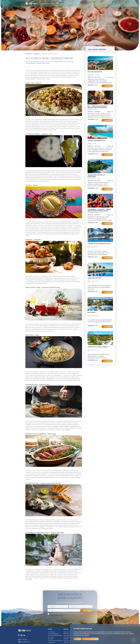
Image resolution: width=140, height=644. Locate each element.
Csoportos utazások (48, 4)
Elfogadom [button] (77, 639)
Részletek (107, 86)
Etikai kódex (51, 639)
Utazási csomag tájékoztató (69, 641)
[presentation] (70, 620)
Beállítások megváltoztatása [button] (90, 639)
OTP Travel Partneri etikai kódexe (55, 641)
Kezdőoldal (28, 54)
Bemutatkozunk (51, 632)
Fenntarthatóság (52, 642)
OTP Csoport (51, 637)
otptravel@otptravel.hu (24, 642)
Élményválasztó (61, 4)
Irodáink (79, 4)
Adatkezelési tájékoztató (56, 615)
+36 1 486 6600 (23, 639)
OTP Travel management (53, 634)
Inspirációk (71, 4)
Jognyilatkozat (67, 642)
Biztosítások (66, 639)
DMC (105, 4)
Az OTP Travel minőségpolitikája (55, 635)
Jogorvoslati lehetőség (68, 635)
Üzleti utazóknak (93, 4)
